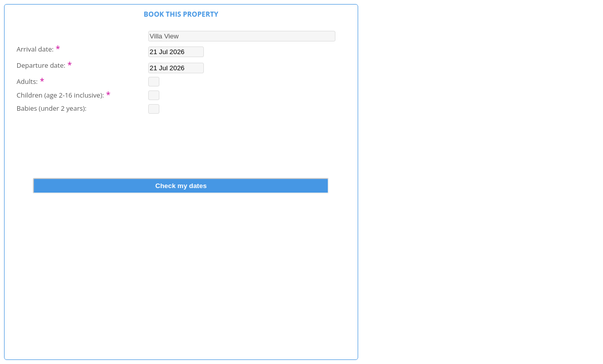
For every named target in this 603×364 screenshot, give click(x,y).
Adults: (31, 80)
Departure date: (44, 64)
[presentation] (181, 153)
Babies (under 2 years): (52, 108)
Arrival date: (38, 48)
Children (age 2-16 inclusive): (64, 94)
